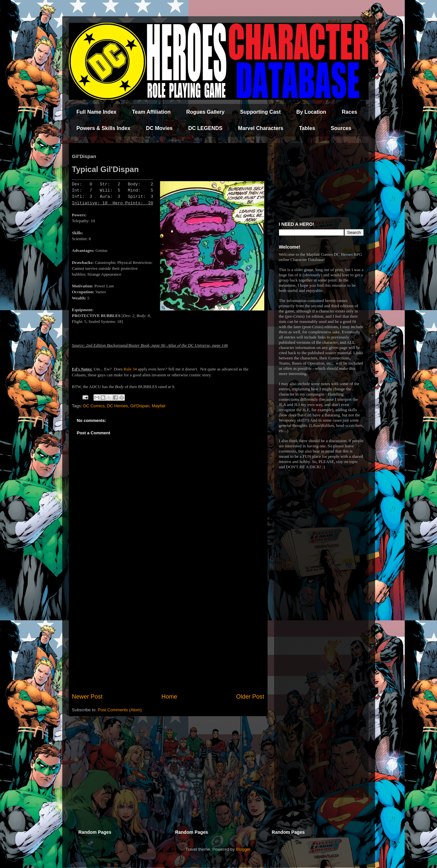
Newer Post (87, 697)
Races (350, 112)
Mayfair (159, 406)
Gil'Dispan (140, 406)
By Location (311, 112)
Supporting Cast (260, 112)
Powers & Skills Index (103, 128)
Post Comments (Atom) (120, 710)
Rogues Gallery (205, 112)
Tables (307, 128)
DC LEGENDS (205, 128)
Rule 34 (130, 369)
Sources (341, 128)
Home (169, 697)
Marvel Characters (261, 128)
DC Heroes (117, 406)
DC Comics (94, 406)
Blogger (243, 849)
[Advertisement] (168, 639)
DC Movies (159, 128)
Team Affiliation (151, 112)
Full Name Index (97, 112)
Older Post (250, 697)
